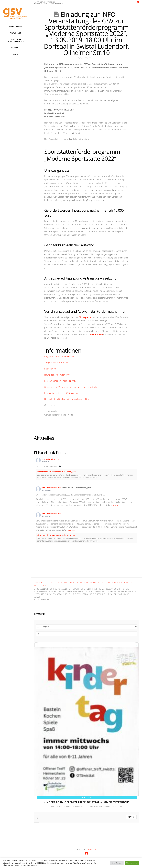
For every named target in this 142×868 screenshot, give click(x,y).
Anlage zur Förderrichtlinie (56, 363)
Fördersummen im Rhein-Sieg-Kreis (60, 381)
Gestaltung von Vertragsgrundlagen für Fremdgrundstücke (71, 387)
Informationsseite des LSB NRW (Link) (61, 393)
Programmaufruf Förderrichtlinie (59, 357)
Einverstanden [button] (132, 863)
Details (131, 817)
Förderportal (85, 317)
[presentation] (36, 645)
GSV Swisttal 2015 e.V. (52, 459)
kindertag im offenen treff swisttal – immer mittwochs (87, 802)
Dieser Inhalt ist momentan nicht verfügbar (56, 472)
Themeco (92, 855)
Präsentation (50, 369)
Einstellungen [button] (117, 863)
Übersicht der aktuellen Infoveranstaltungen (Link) (67, 399)
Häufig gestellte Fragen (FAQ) (57, 375)
